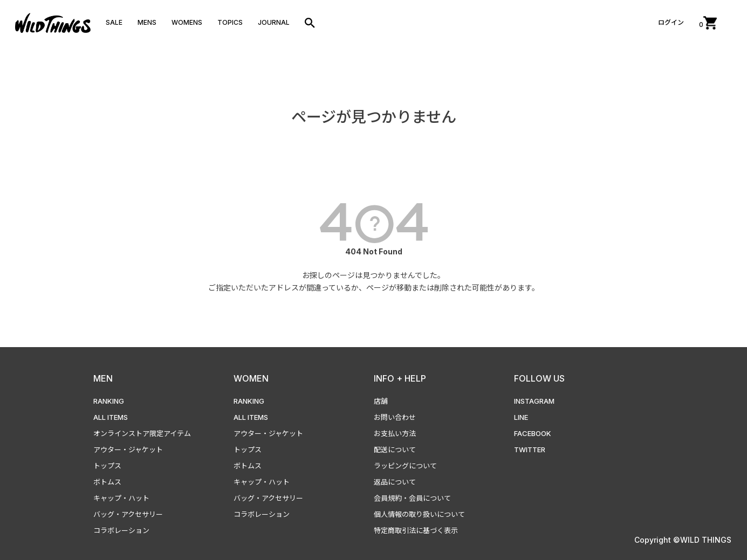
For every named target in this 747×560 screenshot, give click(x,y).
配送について (395, 450)
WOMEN (251, 378)
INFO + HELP (400, 378)
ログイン (671, 22)
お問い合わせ (395, 417)
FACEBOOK (533, 433)
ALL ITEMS (111, 417)
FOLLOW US (539, 378)
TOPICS (230, 22)
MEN (103, 378)
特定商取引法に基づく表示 (416, 530)
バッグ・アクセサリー (128, 514)
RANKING (109, 401)
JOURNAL (274, 22)
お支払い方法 (395, 433)
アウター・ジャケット (128, 450)
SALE (114, 22)
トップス (107, 466)
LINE (521, 417)
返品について (395, 482)
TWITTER (530, 450)
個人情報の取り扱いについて (419, 514)
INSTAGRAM (534, 401)
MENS (147, 22)
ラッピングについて (405, 466)
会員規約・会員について (412, 498)
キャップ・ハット (121, 498)
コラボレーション (121, 530)
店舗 (381, 401)
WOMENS (187, 22)
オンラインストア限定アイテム (142, 433)
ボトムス (107, 482)
